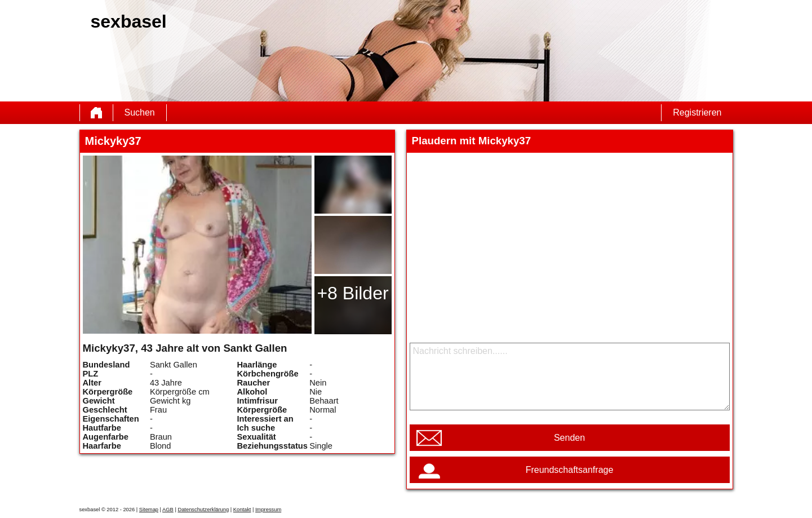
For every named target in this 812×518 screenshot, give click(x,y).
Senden (569, 438)
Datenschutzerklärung (203, 510)
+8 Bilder (352, 293)
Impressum (268, 510)
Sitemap (149, 510)
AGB (168, 510)
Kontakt (242, 510)
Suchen (140, 112)
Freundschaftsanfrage (570, 470)
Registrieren (697, 112)
